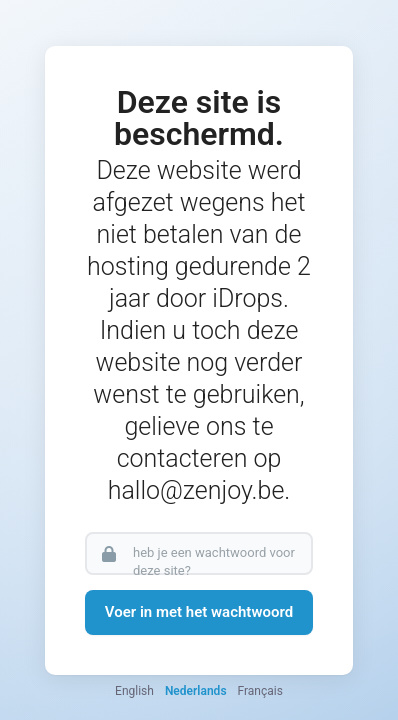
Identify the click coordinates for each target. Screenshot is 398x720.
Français (260, 691)
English (134, 691)
